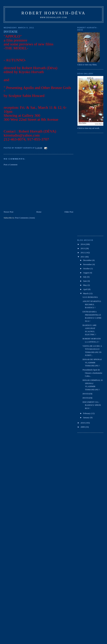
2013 (83, 248)
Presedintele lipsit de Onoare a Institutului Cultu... (92, 373)
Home (39, 212)
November (88, 264)
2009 (83, 427)
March (86, 293)
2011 (83, 257)
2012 (83, 253)
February (87, 413)
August (86, 273)
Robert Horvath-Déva (54, 13)
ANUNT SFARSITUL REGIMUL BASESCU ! (92, 304)
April (86, 289)
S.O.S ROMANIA (90, 297)
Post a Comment (11, 165)
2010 (83, 423)
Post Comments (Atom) (25, 218)
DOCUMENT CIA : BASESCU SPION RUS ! (92, 405)
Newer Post (8, 212)
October (87, 269)
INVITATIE (88, 394)
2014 (83, 244)
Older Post (69, 212)
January (87, 417)
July (85, 277)
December (88, 260)
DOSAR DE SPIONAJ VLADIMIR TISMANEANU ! (92, 362)
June (85, 281)
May (85, 285)
